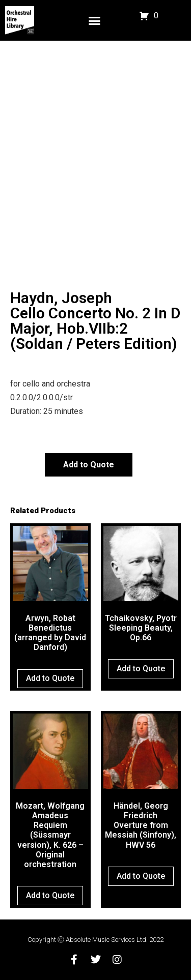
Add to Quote (89, 465)
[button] (95, 20)
